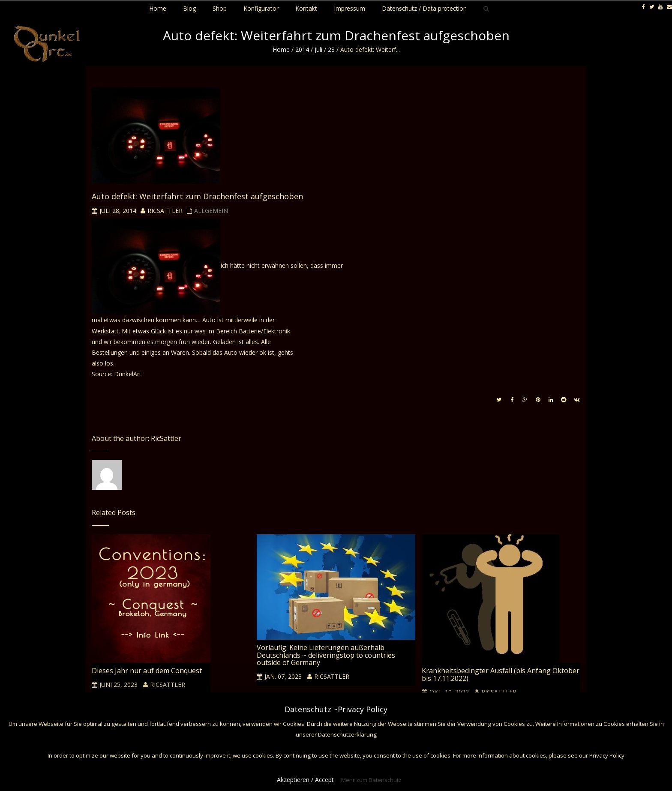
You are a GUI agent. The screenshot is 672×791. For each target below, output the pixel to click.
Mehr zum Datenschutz (371, 780)
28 (331, 49)
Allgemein (211, 211)
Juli (318, 49)
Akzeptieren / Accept (305, 780)
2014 (302, 49)
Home (281, 49)
